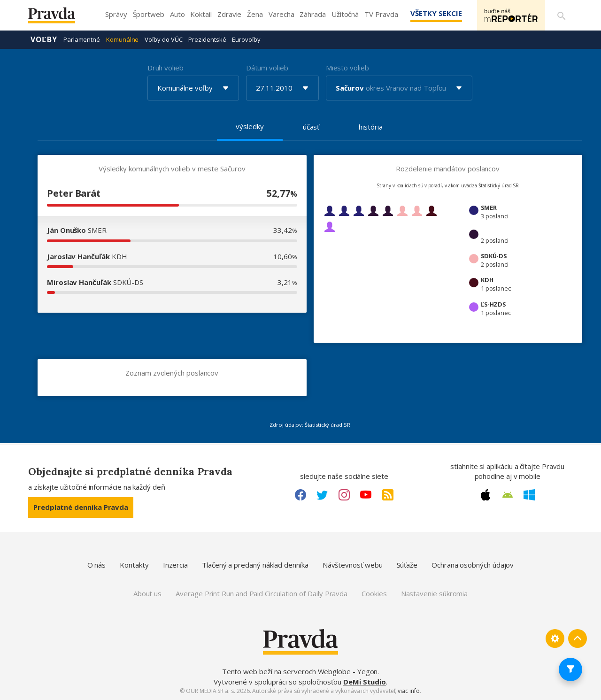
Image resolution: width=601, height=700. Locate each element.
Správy (116, 14)
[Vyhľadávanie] (562, 15)
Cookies (374, 593)
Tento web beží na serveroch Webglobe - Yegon (300, 671)
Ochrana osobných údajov (473, 565)
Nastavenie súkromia (435, 593)
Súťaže (407, 565)
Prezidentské (207, 39)
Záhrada (312, 14)
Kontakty (134, 565)
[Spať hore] (578, 638)
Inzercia (175, 565)
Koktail (201, 14)
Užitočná (345, 14)
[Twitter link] (322, 495)
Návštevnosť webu (353, 565)
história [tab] (370, 127)
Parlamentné (82, 39)
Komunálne (122, 39)
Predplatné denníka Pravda (81, 507)
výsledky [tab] (250, 126)
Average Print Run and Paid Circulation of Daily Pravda (262, 593)
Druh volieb (166, 68)
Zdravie (229, 14)
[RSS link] (388, 495)
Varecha (281, 14)
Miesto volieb (347, 68)
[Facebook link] (300, 495)
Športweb (149, 14)
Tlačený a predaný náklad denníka (255, 565)
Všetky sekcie (436, 13)
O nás (97, 565)
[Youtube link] (366, 495)
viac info (408, 691)
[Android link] (508, 495)
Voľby (44, 39)
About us (147, 593)
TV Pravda (381, 14)
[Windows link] (529, 495)
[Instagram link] (344, 495)
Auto (177, 14)
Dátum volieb (267, 68)
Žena (255, 14)
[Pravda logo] (59, 18)
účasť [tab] (311, 127)
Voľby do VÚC (163, 39)
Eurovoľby (246, 39)
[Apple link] (485, 495)
